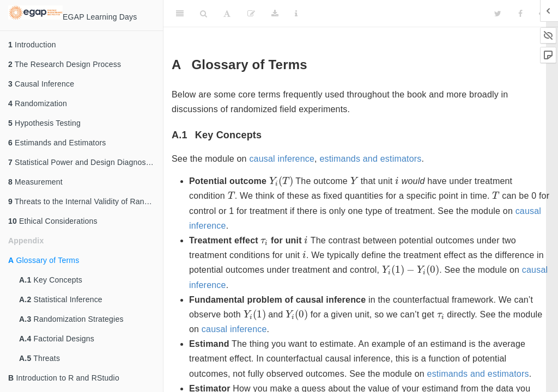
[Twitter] (498, 14)
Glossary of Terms (44, 260)
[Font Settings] (227, 14)
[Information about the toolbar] (296, 14)
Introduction (32, 45)
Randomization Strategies (71, 319)
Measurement (35, 182)
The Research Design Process (65, 64)
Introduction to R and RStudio (64, 378)
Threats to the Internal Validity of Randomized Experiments (86, 201)
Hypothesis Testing (44, 123)
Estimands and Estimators (57, 143)
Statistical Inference (61, 299)
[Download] (275, 14)
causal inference (282, 159)
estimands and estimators (370, 159)
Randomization (38, 103)
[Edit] (251, 14)
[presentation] (281, 181)
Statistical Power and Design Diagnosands (86, 162)
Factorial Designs (57, 339)
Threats (40, 358)
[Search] (204, 14)
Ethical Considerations (53, 221)
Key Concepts (51, 280)
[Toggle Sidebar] (180, 14)
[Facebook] (520, 14)
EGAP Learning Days (72, 13)
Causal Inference (41, 84)
